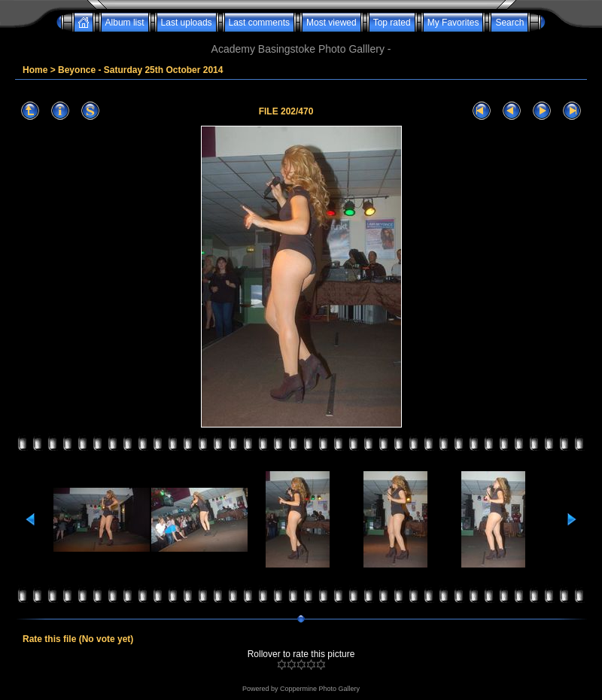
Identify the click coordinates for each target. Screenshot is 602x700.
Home (35, 70)
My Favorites (453, 23)
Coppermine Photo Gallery (320, 689)
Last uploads (187, 23)
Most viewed (331, 23)
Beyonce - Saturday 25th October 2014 (140, 70)
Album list (125, 23)
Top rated (392, 23)
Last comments (259, 23)
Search (509, 23)
